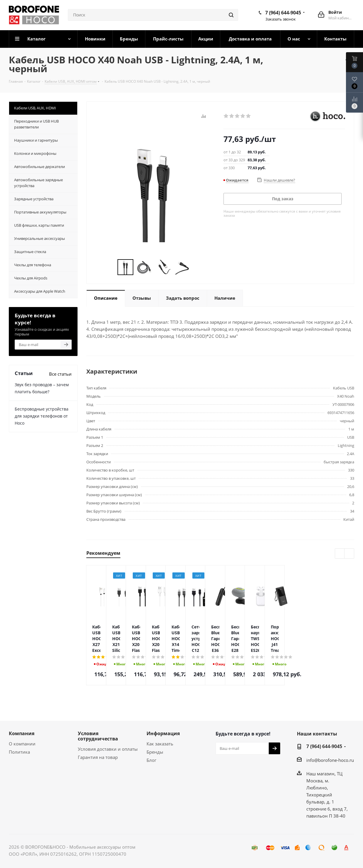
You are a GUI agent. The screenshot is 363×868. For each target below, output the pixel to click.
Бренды (155, 752)
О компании (22, 744)
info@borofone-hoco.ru (330, 760)
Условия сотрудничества (98, 736)
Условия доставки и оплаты (108, 749)
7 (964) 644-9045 (283, 13)
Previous (111, 267)
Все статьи (60, 374)
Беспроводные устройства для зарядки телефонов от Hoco (42, 416)
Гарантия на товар (98, 757)
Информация (163, 733)
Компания (22, 733)
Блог (151, 760)
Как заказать (160, 744)
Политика (19, 752)
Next (196, 267)
